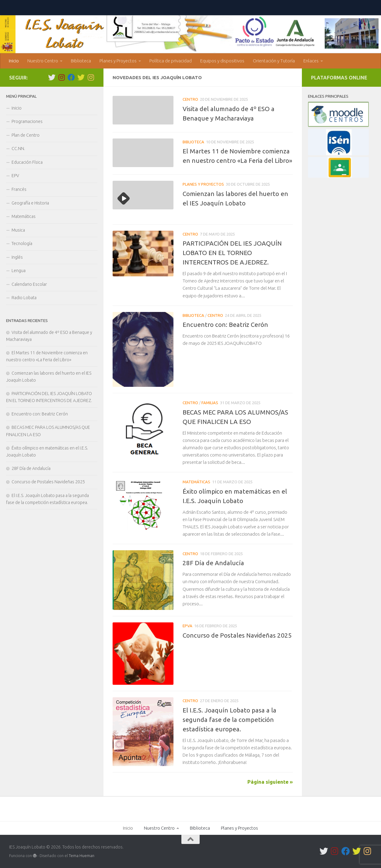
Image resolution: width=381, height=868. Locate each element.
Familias (210, 403)
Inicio (14, 61)
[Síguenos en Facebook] (71, 77)
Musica (18, 230)
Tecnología (22, 243)
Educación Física (27, 162)
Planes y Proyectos (118, 61)
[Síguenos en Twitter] (52, 77)
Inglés (17, 257)
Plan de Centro (26, 135)
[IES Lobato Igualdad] (61, 77)
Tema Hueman (82, 856)
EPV (15, 176)
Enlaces (311, 61)
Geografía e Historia (30, 203)
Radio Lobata (24, 298)
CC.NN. (18, 149)
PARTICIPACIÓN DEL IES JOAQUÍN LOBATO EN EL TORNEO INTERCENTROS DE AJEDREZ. (232, 253)
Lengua (19, 271)
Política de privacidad (171, 61)
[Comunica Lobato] (81, 77)
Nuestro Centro (43, 61)
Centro (190, 99)
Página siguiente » (270, 782)
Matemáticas (196, 482)
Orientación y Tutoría (274, 61)
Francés (19, 189)
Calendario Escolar (29, 284)
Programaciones (27, 121)
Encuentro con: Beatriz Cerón (225, 325)
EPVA (187, 626)
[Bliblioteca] (91, 77)
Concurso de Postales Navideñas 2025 (237, 635)
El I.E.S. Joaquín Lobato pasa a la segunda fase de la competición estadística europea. (229, 720)
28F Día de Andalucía (213, 563)
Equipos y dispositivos (222, 61)
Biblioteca (81, 61)
